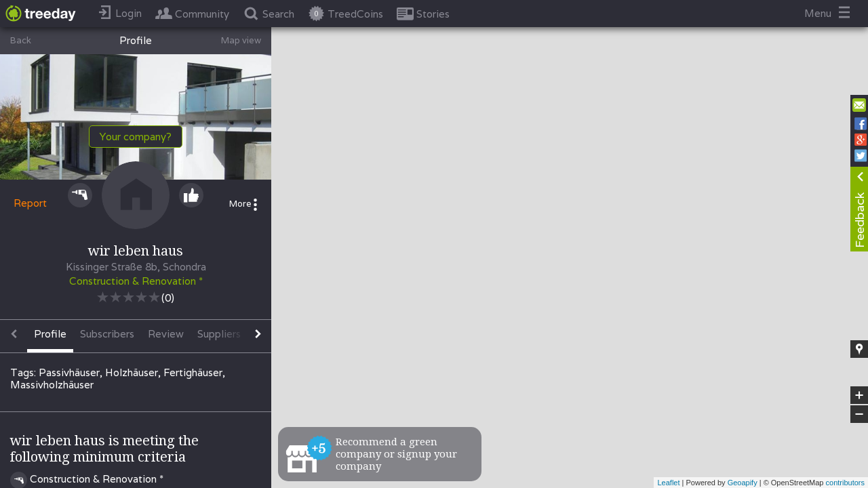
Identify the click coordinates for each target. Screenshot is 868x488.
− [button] (859, 414)
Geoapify (743, 483)
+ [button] (860, 395)
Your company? (136, 137)
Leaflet (668, 483)
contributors (845, 483)
